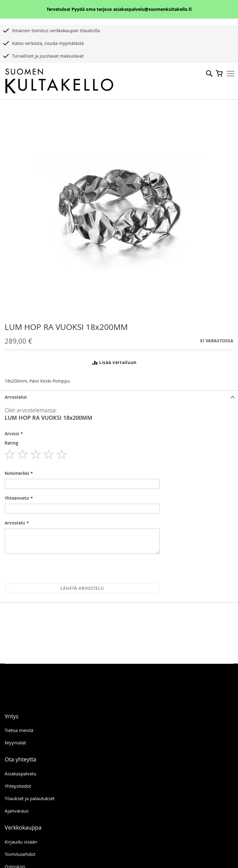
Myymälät (15, 743)
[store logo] (59, 81)
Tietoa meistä (19, 730)
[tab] (119, 397)
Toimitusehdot (20, 854)
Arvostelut (16, 397)
